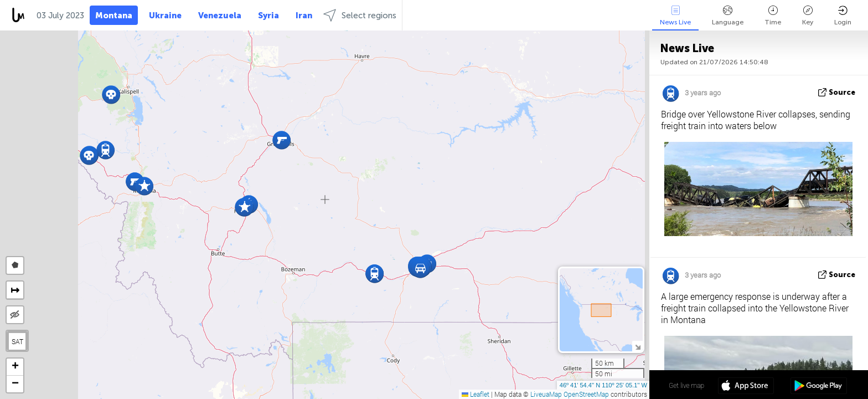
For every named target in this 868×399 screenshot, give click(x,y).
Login (843, 16)
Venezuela (220, 16)
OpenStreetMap (586, 394)
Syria (268, 16)
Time (773, 16)
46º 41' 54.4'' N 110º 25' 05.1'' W (603, 385)
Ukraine (165, 16)
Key (808, 16)
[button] (281, 140)
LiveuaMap (546, 394)
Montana (114, 16)
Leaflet (476, 394)
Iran (304, 16)
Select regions (360, 15)
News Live (675, 16)
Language (728, 16)
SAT (17, 341)
